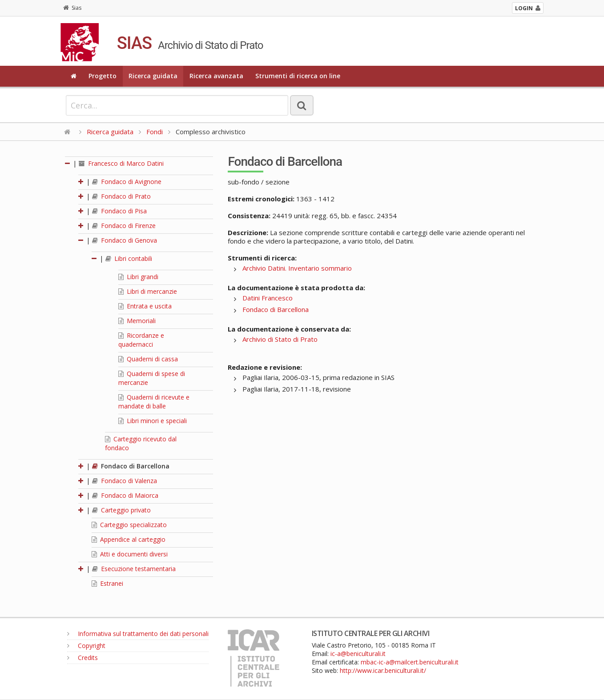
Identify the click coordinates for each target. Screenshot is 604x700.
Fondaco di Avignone (127, 182)
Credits (83, 658)
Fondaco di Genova (125, 240)
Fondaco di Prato (121, 196)
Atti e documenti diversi (130, 554)
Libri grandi (138, 277)
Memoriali (137, 321)
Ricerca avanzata (216, 76)
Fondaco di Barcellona (131, 466)
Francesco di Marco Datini (121, 163)
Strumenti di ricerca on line (298, 76)
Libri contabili (129, 258)
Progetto (103, 76)
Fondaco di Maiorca (125, 495)
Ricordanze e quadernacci (141, 340)
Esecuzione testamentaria (134, 569)
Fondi (155, 132)
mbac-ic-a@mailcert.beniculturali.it (410, 662)
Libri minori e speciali (153, 421)
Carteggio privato (121, 510)
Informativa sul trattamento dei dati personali (138, 634)
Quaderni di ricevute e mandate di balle (154, 402)
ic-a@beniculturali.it (358, 654)
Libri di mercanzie (148, 291)
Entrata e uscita (145, 306)
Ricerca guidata (153, 76)
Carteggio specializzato (129, 525)
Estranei (107, 583)
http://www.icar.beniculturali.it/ (383, 670)
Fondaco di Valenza (125, 481)
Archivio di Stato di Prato (280, 339)
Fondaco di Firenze (124, 226)
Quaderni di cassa (148, 359)
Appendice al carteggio (129, 539)
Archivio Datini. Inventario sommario (297, 268)
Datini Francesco (268, 298)
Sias (72, 8)
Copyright (86, 646)
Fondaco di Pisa (119, 211)
